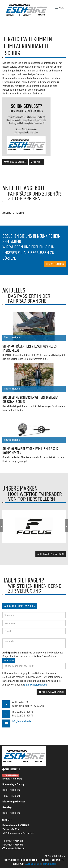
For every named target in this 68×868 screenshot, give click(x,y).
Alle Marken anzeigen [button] (51, 554)
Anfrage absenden (51, 692)
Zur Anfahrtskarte (55, 856)
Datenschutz (33, 864)
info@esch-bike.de (21, 721)
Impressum (49, 864)
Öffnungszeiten (15, 162)
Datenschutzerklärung (35, 685)
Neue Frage (9, 661)
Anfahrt (37, 162)
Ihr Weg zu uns (55, 264)
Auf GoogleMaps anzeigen (20, 606)
